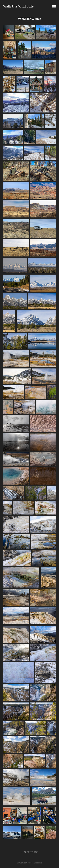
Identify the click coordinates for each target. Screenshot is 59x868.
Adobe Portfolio (35, 863)
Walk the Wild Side (18, 6)
